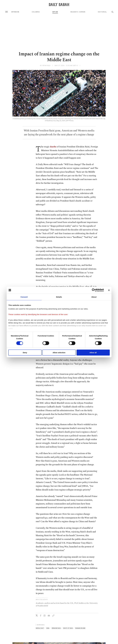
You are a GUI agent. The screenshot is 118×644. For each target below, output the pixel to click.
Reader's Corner (78, 12)
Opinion (15, 12)
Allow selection (59, 353)
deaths (53, 147)
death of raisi (68, 628)
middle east (40, 628)
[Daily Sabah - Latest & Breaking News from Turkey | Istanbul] (59, 4)
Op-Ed (55, 12)
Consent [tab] (24, 297)
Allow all (93, 353)
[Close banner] (109, 290)
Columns (36, 12)
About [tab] (94, 297)
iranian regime (80, 628)
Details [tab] (59, 297)
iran (48, 628)
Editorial (102, 12)
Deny (25, 353)
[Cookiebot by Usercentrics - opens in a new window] (94, 290)
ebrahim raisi (56, 628)
